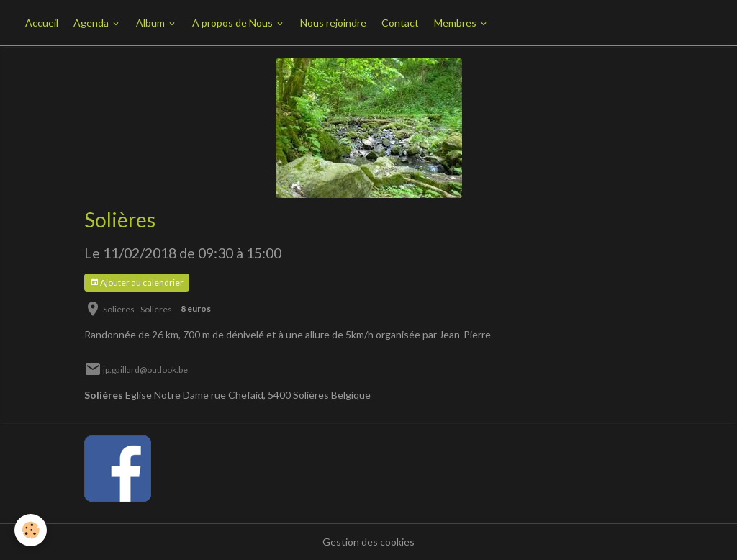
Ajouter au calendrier (137, 283)
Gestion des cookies (368, 542)
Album (152, 23)
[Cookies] (31, 530)
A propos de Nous (234, 23)
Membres (456, 23)
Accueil (42, 23)
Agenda (92, 23)
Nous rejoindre (333, 23)
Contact (400, 23)
